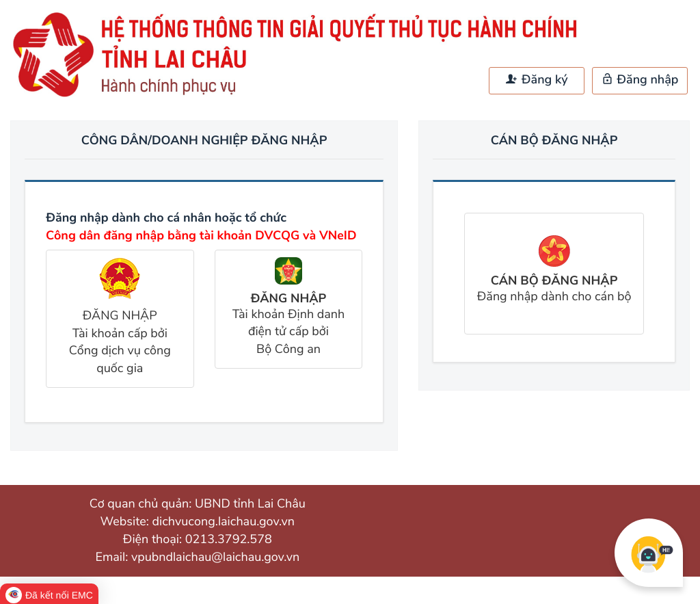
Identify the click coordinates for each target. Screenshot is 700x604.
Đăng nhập (640, 80)
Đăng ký (537, 80)
